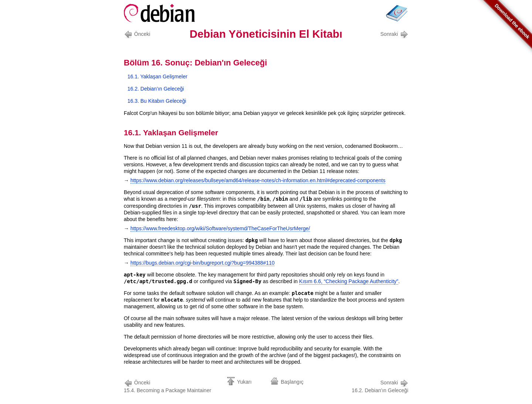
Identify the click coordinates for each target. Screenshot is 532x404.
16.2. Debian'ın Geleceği (156, 89)
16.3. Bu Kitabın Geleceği (157, 101)
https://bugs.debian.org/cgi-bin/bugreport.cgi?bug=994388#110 (202, 263)
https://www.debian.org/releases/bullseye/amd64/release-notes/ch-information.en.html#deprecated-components (258, 180)
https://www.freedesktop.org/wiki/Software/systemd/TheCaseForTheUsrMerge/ (220, 228)
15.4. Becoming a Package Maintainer (168, 386)
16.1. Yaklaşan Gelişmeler (157, 77)
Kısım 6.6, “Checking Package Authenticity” (349, 281)
